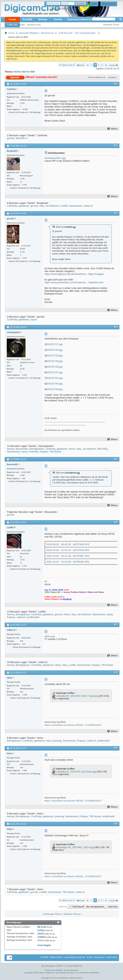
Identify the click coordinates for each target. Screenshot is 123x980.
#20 (116, 824)
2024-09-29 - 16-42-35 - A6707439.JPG (68, 544)
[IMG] (40, 934)
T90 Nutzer (55, 452)
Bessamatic (22, 449)
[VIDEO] (42, 937)
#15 (116, 459)
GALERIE (27, 19)
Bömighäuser (37, 449)
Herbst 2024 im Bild (24, 72)
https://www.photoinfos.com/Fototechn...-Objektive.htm (74, 282)
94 (21, 182)
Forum (12, 19)
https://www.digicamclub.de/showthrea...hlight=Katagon (74, 274)
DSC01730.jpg (55, 350)
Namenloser (76, 206)
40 (21, 563)
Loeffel (64, 206)
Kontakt (45, 957)
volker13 (88, 206)
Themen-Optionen (96, 77)
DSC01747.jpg (55, 372)
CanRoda (12, 206)
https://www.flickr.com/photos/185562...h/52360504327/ (73, 725)
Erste (80, 65)
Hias (42, 206)
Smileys (41, 930)
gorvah (11, 138)
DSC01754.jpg (55, 384)
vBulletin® (60, 970)
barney (11, 449)
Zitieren (112, 129)
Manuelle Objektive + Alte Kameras (36, 33)
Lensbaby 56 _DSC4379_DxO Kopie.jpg (76, 772)
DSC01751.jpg (55, 378)
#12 (116, 145)
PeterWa (34, 452)
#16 (116, 522)
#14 (116, 327)
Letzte (114, 65)
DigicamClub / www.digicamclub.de (67, 957)
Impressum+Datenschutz (81, 19)
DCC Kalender (18, 25)
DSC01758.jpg (55, 389)
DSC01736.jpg (55, 361)
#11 (116, 84)
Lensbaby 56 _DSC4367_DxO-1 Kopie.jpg (77, 696)
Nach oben (113, 907)
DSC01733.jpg (55, 355)
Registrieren (109, 4)
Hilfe (94, 4)
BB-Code (42, 927)
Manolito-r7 (22, 138)
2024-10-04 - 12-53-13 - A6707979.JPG (68, 550)
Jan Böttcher (52, 206)
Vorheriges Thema (53, 914)
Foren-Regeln (44, 945)
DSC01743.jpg (55, 367)
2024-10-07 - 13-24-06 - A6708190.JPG (68, 562)
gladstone (24, 206)
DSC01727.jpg (55, 344)
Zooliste (58, 19)
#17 (116, 624)
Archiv (89, 957)
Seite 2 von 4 (68, 65)
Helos (72, 449)
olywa (34, 320)
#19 (116, 748)
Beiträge (43, 19)
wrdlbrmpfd (33, 617)
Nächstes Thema (72, 914)
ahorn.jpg (49, 636)
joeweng (57, 741)
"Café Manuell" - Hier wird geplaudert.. (77, 33)
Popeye (44, 452)
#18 (116, 672)
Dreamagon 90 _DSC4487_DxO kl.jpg (75, 847)
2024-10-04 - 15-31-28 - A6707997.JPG (68, 556)
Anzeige (111, 77)
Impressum (99, 957)
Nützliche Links (34, 25)
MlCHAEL (103, 449)
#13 (116, 213)
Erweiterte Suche (111, 25)
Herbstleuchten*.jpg (55, 158)
